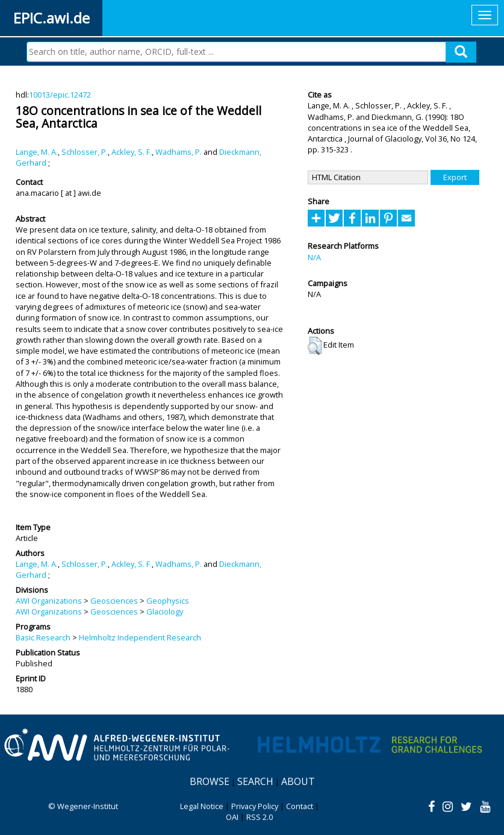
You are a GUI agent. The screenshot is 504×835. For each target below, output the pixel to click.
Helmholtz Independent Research (140, 637)
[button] (315, 346)
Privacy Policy (255, 806)
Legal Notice (202, 806)
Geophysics (168, 601)
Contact (300, 806)
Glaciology (165, 611)
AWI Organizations (49, 601)
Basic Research (43, 637)
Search (255, 781)
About (298, 781)
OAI (232, 817)
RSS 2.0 (260, 817)
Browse (210, 781)
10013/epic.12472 (60, 95)
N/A (314, 257)
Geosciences (114, 601)
